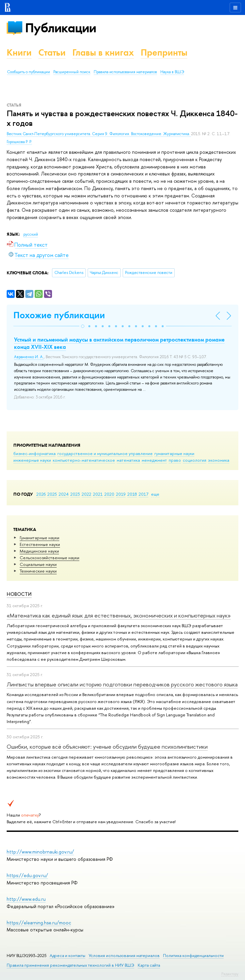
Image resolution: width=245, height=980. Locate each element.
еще (155, 494)
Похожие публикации (59, 315)
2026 (41, 494)
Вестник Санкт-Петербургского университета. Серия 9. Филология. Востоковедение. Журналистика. (99, 134)
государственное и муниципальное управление (105, 453)
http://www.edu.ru (26, 899)
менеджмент (154, 460)
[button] (83, 326)
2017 (143, 494)
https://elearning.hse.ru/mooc (39, 923)
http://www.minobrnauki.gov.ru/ (40, 852)
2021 (98, 494)
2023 (75, 494)
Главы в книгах (103, 52)
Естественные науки (40, 544)
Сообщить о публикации (28, 72)
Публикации (60, 28)
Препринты (164, 52)
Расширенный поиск (72, 72)
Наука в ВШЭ (172, 72)
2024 (64, 494)
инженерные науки (32, 460)
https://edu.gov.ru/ (27, 875)
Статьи (52, 52)
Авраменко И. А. (29, 357)
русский (31, 234)
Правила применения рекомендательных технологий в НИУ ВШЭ (70, 965)
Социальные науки (38, 564)
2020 (109, 494)
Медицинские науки (39, 551)
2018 (132, 494)
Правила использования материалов (125, 72)
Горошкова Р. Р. (19, 142)
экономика (219, 460)
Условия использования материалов (124, 956)
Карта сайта (149, 965)
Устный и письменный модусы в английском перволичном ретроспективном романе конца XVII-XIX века (119, 343)
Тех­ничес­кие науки (38, 571)
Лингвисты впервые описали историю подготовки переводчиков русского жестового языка (122, 684)
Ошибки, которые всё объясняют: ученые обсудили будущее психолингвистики (107, 746)
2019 (121, 494)
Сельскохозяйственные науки (49, 558)
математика (128, 460)
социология (194, 460)
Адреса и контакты (67, 956)
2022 (86, 494)
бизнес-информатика (34, 453)
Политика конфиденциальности (193, 956)
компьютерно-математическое (84, 460)
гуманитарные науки (174, 453)
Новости (19, 594)
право (175, 460)
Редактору (230, 974)
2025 (52, 494)
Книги (19, 52)
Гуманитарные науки (39, 538)
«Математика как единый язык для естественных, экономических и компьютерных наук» (119, 615)
